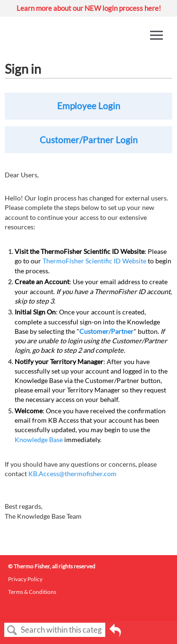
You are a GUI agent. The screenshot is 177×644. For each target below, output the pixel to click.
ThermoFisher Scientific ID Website (94, 261)
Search (12, 631)
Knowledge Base (39, 439)
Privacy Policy (25, 579)
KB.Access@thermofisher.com (72, 474)
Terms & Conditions (32, 592)
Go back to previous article (115, 634)
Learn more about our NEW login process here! (89, 8)
